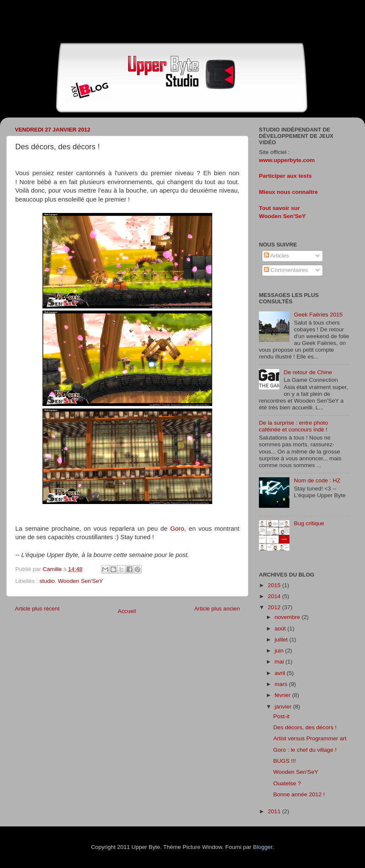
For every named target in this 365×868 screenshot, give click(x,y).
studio (47, 581)
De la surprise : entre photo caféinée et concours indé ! (293, 426)
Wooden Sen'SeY (81, 581)
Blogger (263, 847)
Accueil (127, 611)
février (283, 695)
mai (280, 662)
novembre (288, 617)
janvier (284, 707)
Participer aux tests (285, 176)
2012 (275, 607)
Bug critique (309, 523)
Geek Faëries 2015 (318, 315)
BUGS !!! (285, 761)
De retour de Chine (308, 372)
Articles (277, 256)
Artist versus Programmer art (310, 738)
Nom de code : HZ (317, 480)
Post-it (281, 716)
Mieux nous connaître (288, 192)
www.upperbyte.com (287, 160)
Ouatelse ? (287, 783)
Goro (177, 529)
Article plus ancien (217, 609)
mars (282, 684)
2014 (275, 596)
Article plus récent (37, 609)
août (281, 629)
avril (281, 673)
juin (280, 651)
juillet (282, 640)
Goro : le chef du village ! (305, 750)
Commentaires (286, 270)
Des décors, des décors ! (305, 727)
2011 (275, 811)
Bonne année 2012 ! (299, 794)
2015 (275, 585)
